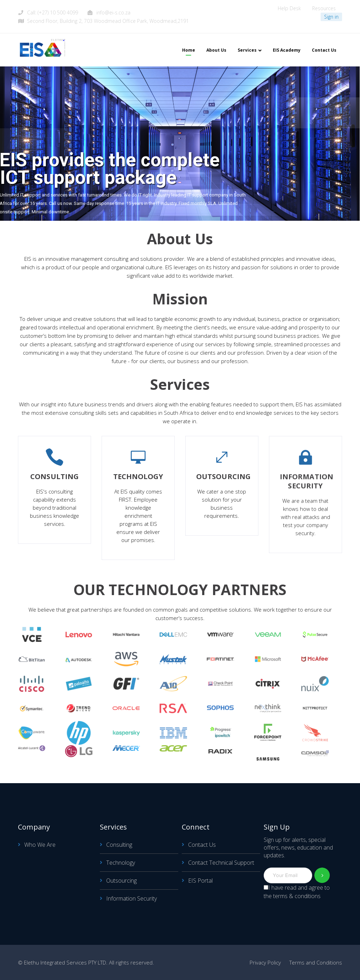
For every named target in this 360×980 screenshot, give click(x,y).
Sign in (331, 17)
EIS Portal (200, 881)
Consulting (119, 845)
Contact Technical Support (221, 863)
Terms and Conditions (316, 962)
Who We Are (40, 845)
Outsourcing (121, 881)
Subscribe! (322, 875)
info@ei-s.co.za (113, 12)
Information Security (131, 898)
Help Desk (289, 8)
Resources (324, 8)
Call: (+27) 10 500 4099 (53, 12)
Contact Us (202, 845)
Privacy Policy (265, 962)
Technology (121, 863)
